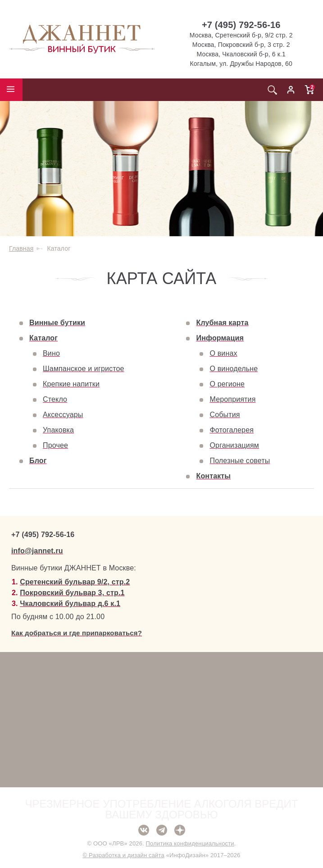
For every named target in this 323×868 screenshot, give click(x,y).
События (225, 415)
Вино (51, 353)
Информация (220, 338)
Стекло (55, 399)
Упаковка (58, 430)
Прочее (55, 445)
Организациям (234, 445)
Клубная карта (222, 323)
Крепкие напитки (71, 384)
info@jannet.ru (37, 551)
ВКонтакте (144, 830)
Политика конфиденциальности (190, 843)
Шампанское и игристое (84, 369)
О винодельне (234, 369)
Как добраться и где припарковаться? (77, 633)
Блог (38, 461)
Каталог (43, 338)
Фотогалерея (232, 430)
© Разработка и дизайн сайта (123, 855)
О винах (223, 353)
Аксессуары (63, 415)
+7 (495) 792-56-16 (241, 25)
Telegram (162, 830)
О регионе (227, 384)
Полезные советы (240, 461)
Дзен (180, 830)
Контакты (213, 476)
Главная (21, 248)
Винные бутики (57, 323)
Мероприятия (232, 399)
